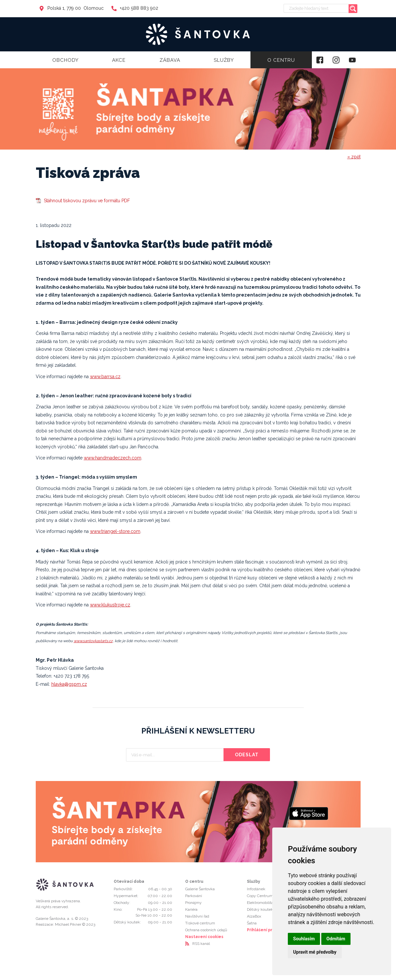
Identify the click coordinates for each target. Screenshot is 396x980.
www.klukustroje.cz (110, 605)
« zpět (354, 157)
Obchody (65, 60)
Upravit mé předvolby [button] (315, 952)
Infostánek (256, 889)
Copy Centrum (260, 896)
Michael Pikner (68, 924)
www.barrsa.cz (105, 377)
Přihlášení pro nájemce (270, 930)
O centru (281, 60)
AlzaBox (254, 916)
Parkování (194, 896)
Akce (119, 60)
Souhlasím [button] (304, 939)
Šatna (252, 923)
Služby (224, 60)
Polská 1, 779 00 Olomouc (71, 8)
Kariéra (191, 909)
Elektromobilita (260, 903)
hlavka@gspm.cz (69, 684)
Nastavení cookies (204, 937)
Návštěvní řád (197, 916)
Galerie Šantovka (200, 889)
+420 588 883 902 (135, 8)
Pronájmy (193, 903)
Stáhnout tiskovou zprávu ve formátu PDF (87, 201)
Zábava (170, 60)
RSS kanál (201, 944)
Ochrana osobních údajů (206, 930)
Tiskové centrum (200, 923)
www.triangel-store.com (115, 531)
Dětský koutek (260, 909)
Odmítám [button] (336, 939)
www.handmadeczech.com (113, 458)
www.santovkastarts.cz (93, 641)
